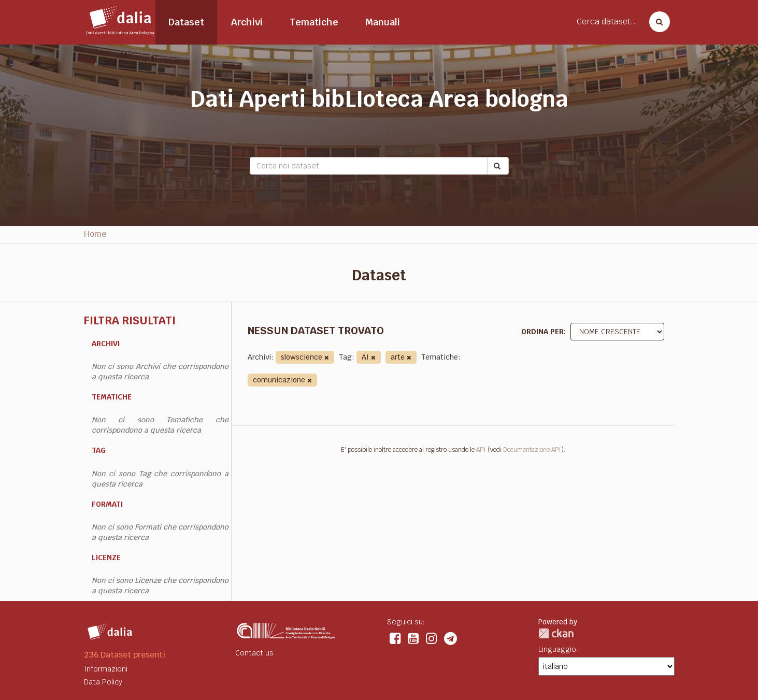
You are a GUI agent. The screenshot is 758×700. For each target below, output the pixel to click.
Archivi (247, 22)
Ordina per (542, 332)
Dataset (186, 22)
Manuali (383, 22)
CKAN (556, 633)
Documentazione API (532, 450)
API (481, 450)
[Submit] (498, 166)
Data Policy (103, 682)
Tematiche (314, 22)
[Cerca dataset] (656, 22)
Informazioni (106, 669)
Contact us (254, 653)
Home (95, 234)
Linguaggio (557, 649)
